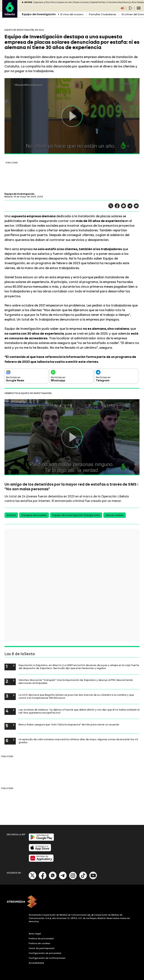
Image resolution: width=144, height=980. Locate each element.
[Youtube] (93, 879)
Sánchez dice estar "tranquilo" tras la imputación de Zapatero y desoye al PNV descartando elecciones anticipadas (76, 681)
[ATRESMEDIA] (72, 902)
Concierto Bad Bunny (119, 2)
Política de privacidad (41, 939)
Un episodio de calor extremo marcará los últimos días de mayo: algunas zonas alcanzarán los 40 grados (78, 741)
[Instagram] (73, 879)
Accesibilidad (36, 963)
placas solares (115, 515)
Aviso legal (35, 934)
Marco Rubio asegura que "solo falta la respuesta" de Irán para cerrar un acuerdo (69, 724)
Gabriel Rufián (98, 2)
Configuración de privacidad (45, 953)
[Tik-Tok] (83, 879)
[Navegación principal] (139, 8)
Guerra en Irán (65, 2)
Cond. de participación (42, 948)
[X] (33, 879)
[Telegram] (63, 879)
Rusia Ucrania (81, 2)
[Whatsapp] (53, 879)
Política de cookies (39, 943)
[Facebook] (43, 879)
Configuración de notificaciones (47, 958)
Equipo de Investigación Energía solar (76, 515)
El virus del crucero (72, 14)
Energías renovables (34, 515)
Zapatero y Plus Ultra (44, 2)
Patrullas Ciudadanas (102, 14)
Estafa (11, 515)
